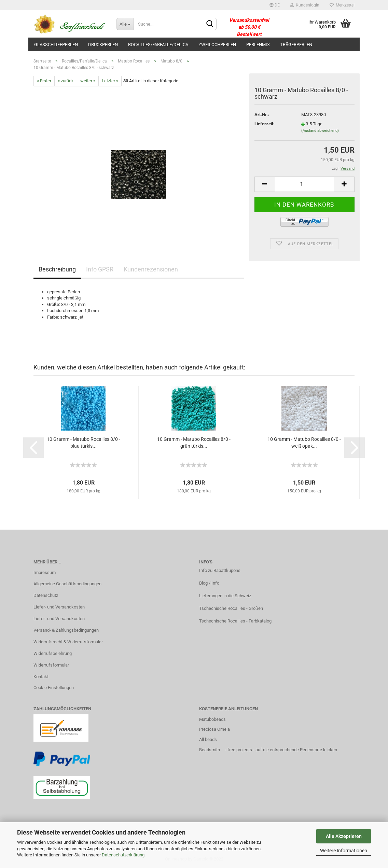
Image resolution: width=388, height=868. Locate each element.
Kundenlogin (305, 5)
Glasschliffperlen (56, 45)
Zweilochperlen (217, 45)
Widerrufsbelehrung (53, 653)
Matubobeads (212, 719)
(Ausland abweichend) (320, 131)
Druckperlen (103, 45)
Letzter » (110, 81)
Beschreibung (57, 269)
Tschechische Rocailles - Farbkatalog (235, 621)
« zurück (66, 81)
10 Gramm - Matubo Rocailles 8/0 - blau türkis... (84, 443)
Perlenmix (258, 45)
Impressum (45, 572)
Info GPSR (100, 269)
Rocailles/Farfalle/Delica (158, 45)
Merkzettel (342, 5)
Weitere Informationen (344, 851)
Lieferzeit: (265, 124)
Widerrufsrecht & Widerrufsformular (68, 642)
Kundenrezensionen (151, 269)
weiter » (88, 81)
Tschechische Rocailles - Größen (231, 608)
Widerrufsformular (51, 665)
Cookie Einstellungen (54, 688)
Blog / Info (209, 583)
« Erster (44, 81)
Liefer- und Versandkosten (59, 607)
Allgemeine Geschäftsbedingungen (67, 584)
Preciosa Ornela (214, 729)
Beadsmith (210, 750)
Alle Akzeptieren (344, 836)
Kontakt (41, 677)
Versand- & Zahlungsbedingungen (66, 630)
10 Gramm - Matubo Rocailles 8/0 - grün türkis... (194, 443)
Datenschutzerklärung (123, 855)
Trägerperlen (296, 45)
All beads (208, 739)
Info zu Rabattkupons (220, 570)
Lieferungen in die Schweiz (225, 596)
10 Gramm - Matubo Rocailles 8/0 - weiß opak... (304, 443)
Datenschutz (46, 595)
